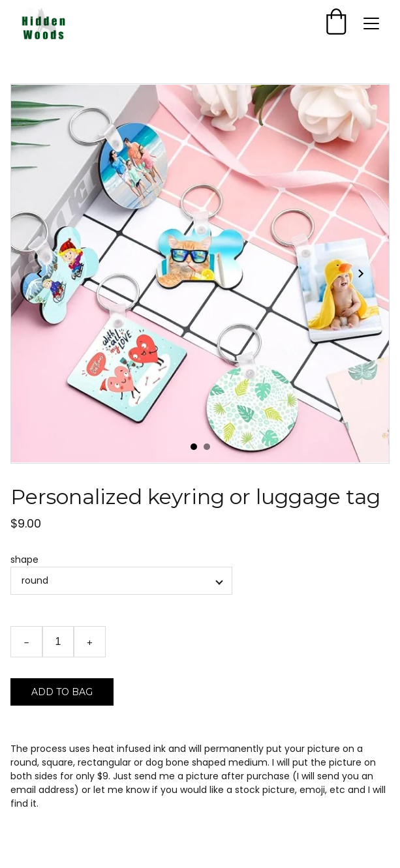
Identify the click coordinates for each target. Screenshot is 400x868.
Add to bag (62, 692)
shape (24, 560)
